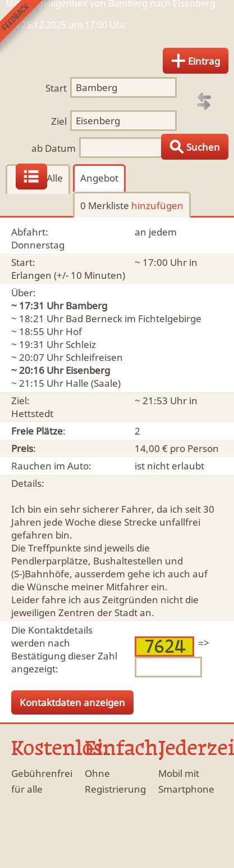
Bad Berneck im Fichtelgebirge (134, 318)
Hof (74, 331)
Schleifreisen (94, 357)
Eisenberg (88, 370)
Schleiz (81, 344)
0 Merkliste (132, 205)
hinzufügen (157, 205)
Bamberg (86, 306)
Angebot (99, 178)
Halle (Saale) (93, 383)
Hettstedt (32, 413)
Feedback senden (27, 27)
